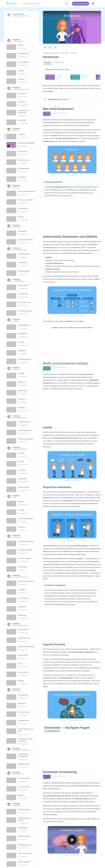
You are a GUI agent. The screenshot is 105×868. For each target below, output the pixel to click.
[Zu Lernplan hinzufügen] (45, 48)
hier (82, 321)
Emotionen (74, 53)
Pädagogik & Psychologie (51, 53)
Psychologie (65, 53)
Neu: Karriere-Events (81, 3)
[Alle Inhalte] (93, 3)
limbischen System (82, 799)
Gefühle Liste (59, 62)
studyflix (13, 3)
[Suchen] (67, 3)
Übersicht (48, 62)
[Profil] (98, 3)
